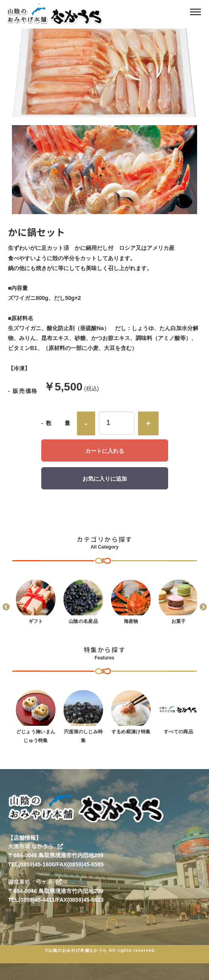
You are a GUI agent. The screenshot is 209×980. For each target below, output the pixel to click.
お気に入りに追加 (105, 479)
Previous (6, 607)
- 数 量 (56, 423)
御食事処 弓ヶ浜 (35, 882)
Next (203, 607)
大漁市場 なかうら (35, 846)
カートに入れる (105, 451)
